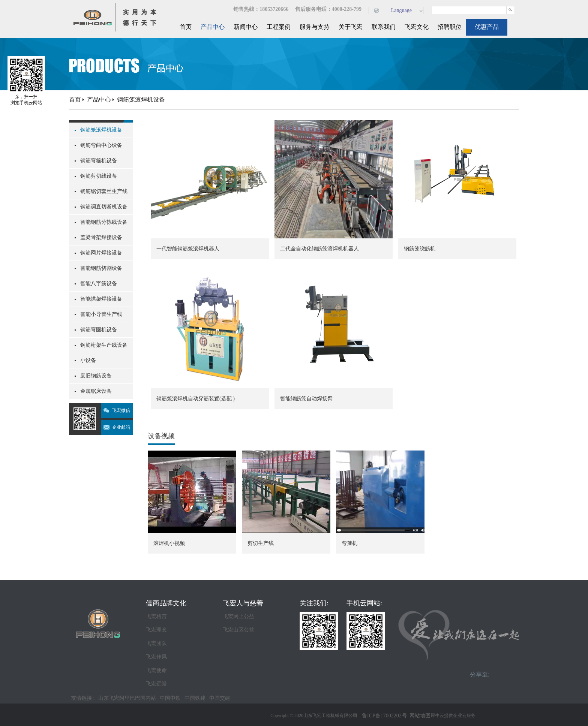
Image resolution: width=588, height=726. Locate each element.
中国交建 (220, 698)
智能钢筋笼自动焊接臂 (306, 399)
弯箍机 (349, 543)
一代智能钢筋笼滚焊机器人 (188, 249)
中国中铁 (170, 698)
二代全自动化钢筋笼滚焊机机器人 (319, 249)
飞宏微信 (121, 410)
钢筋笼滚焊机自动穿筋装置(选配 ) (196, 399)
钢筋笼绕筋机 (420, 249)
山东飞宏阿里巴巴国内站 (127, 698)
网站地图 (419, 716)
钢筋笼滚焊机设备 (141, 100)
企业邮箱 (121, 427)
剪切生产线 (261, 543)
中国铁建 (195, 698)
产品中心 (99, 100)
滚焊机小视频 (169, 543)
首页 (186, 27)
